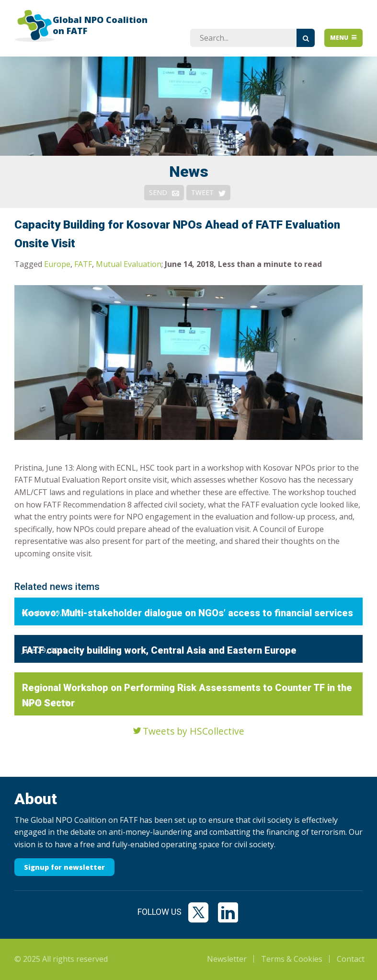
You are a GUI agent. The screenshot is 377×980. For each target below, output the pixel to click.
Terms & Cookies (292, 959)
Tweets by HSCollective (194, 731)
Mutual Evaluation (129, 264)
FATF (83, 264)
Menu (344, 38)
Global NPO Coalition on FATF (100, 25)
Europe (57, 264)
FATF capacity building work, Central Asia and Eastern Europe (159, 650)
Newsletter (227, 959)
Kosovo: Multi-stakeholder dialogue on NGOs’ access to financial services (188, 613)
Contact (351, 959)
